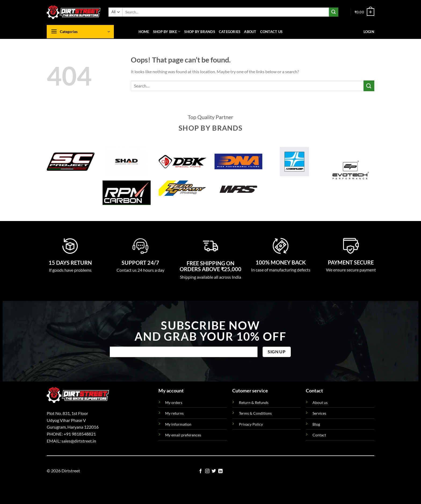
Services (319, 413)
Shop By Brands (200, 32)
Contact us (271, 32)
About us (320, 402)
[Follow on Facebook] (201, 471)
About (250, 32)
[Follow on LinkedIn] (220, 471)
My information (178, 424)
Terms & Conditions (255, 413)
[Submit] (333, 12)
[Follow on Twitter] (214, 471)
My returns (174, 413)
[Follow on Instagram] (207, 471)
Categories (230, 32)
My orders (174, 402)
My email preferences (183, 435)
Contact (319, 435)
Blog (316, 424)
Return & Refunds (254, 402)
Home (144, 32)
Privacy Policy (251, 424)
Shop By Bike (167, 32)
